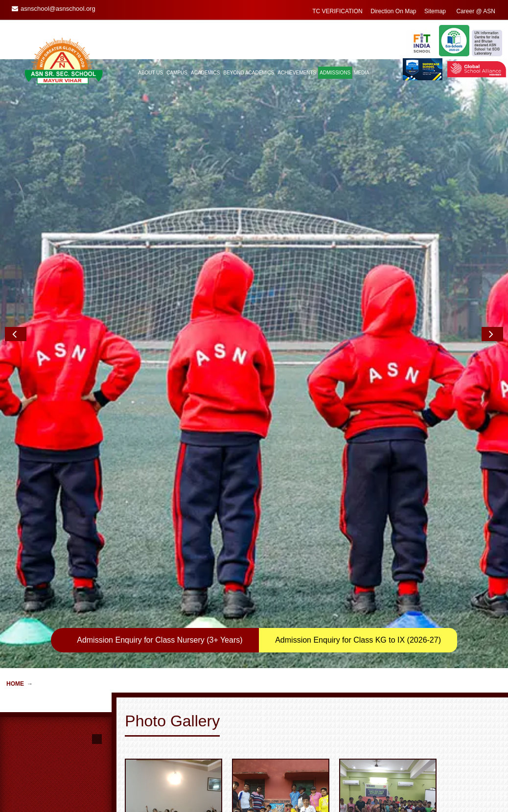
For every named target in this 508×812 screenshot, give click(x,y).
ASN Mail (321, 802)
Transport (144, 802)
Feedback (321, 793)
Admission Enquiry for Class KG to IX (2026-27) (358, 346)
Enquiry (318, 785)
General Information (158, 793)
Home (15, 390)
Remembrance (240, 793)
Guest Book (236, 785)
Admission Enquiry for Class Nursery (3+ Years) (160, 346)
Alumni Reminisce (244, 802)
